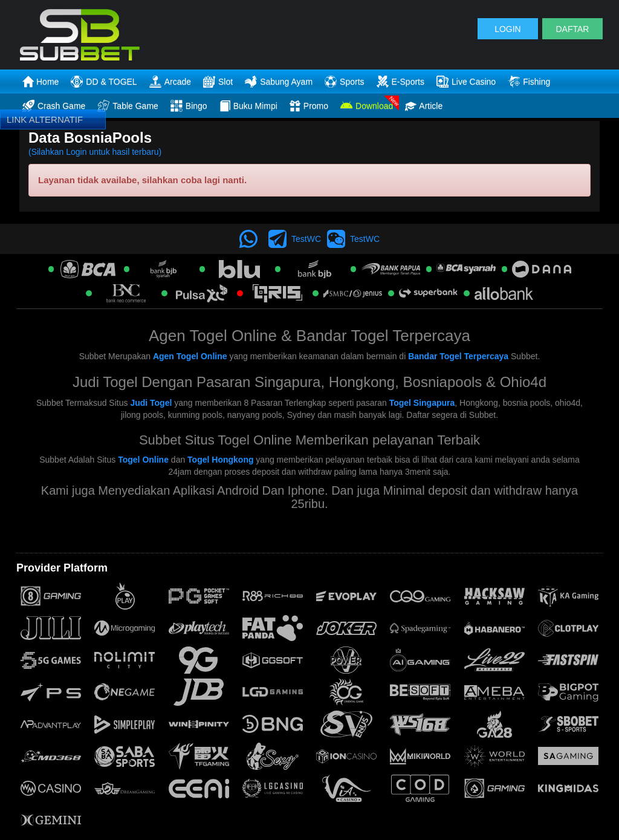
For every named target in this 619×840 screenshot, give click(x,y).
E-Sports (400, 82)
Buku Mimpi (248, 106)
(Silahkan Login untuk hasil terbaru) (95, 152)
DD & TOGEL (104, 82)
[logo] (114, 35)
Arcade (170, 82)
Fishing (529, 82)
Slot (218, 82)
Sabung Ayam (279, 82)
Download (367, 106)
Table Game (128, 106)
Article (424, 106)
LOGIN (508, 29)
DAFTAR (572, 29)
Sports (344, 82)
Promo (309, 106)
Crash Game (54, 106)
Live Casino (466, 82)
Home (41, 82)
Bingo (189, 106)
